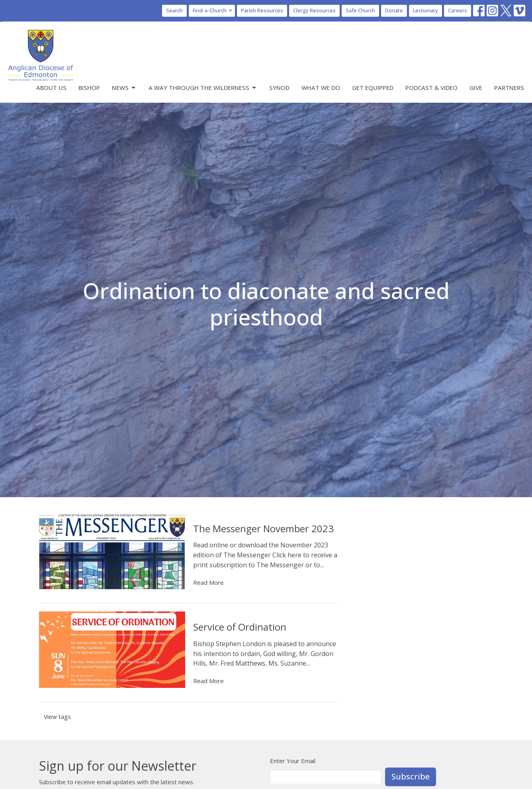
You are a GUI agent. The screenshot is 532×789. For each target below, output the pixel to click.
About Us (51, 88)
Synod (279, 88)
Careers (458, 10)
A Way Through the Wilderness (203, 88)
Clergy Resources (314, 10)
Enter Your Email (293, 761)
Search (174, 10)
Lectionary (425, 10)
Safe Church (360, 10)
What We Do (321, 88)
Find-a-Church (213, 10)
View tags (57, 717)
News (124, 88)
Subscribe (411, 776)
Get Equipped (373, 88)
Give (476, 88)
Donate (394, 10)
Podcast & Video (431, 88)
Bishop (89, 88)
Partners (509, 88)
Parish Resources (262, 10)
